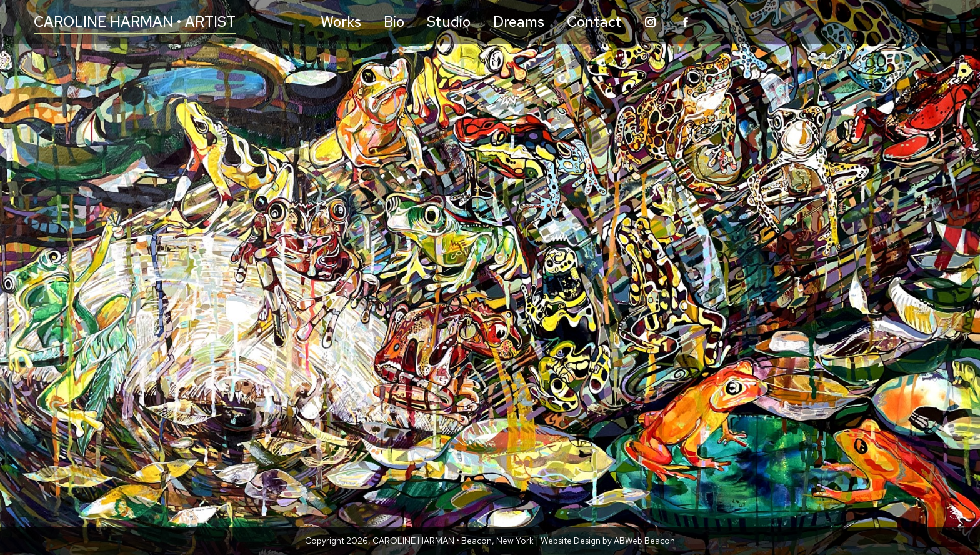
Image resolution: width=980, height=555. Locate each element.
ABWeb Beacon (644, 541)
